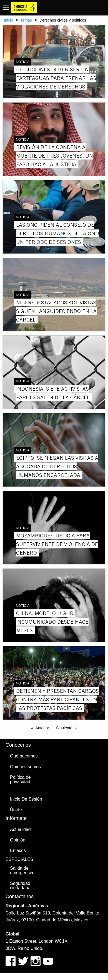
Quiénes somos (25, 767)
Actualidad (20, 829)
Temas (26, 20)
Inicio (8, 20)
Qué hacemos (24, 756)
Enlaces (18, 850)
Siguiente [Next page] (64, 728)
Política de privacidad (20, 779)
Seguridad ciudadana (20, 886)
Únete (16, 810)
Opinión (18, 840)
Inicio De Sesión (26, 799)
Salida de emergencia (22, 870)
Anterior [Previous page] (42, 728)
